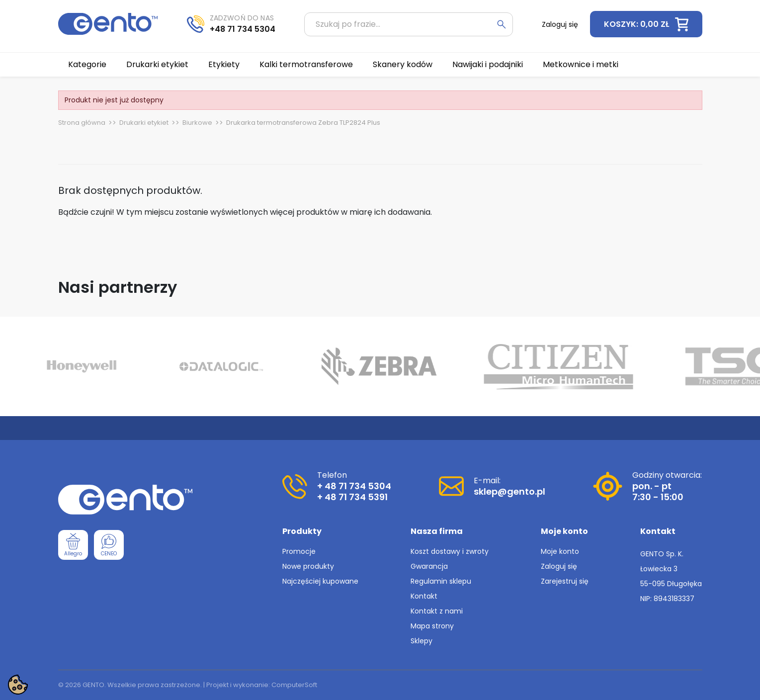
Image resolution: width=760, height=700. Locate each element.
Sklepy (422, 641)
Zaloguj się (559, 566)
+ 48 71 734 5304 (354, 486)
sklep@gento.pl (509, 491)
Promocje (299, 551)
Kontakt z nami (437, 611)
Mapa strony (432, 626)
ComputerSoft (294, 685)
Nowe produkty (308, 566)
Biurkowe (197, 123)
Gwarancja (429, 566)
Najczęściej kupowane (320, 581)
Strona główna (82, 123)
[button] (646, 24)
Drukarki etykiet (144, 123)
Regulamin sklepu (441, 581)
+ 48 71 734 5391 (352, 497)
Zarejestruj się (565, 581)
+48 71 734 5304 (243, 29)
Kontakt (424, 596)
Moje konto (560, 551)
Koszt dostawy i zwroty (450, 551)
